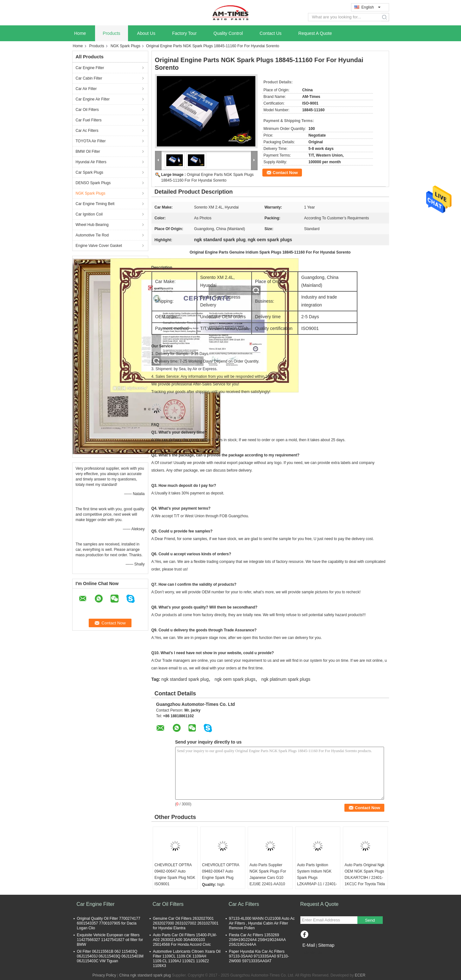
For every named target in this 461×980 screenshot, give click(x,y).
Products (111, 33)
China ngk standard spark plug (145, 975)
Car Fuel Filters (89, 120)
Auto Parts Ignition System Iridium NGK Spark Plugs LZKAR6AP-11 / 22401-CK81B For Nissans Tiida (317, 881)
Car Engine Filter (90, 68)
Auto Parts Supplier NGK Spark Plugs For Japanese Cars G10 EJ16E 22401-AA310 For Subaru (268, 878)
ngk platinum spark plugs (286, 679)
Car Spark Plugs (90, 172)
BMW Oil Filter (88, 152)
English (371, 7)
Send (370, 920)
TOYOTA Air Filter (91, 141)
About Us (146, 33)
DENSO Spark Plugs (93, 183)
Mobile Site (312, 953)
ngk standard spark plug (185, 679)
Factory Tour (184, 33)
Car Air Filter (86, 89)
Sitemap (326, 945)
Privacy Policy (104, 975)
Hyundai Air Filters (91, 162)
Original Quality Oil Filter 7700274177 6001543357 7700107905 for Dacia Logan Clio (109, 923)
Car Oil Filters (87, 110)
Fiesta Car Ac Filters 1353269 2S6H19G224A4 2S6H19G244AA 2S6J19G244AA (257, 940)
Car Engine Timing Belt (95, 204)
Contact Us (270, 33)
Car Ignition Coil (89, 214)
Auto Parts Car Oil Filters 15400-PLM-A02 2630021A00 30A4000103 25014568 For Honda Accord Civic (185, 940)
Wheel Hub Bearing (92, 225)
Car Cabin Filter (89, 78)
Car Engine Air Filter (93, 99)
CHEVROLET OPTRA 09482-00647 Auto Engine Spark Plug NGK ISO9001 (175, 874)
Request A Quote (315, 33)
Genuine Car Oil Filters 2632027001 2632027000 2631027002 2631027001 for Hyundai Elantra (186, 923)
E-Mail (309, 945)
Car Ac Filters (87, 131)
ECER (360, 975)
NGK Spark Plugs (125, 46)
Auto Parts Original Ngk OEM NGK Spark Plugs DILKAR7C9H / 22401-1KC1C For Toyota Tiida (365, 874)
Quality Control (228, 33)
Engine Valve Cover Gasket (99, 246)
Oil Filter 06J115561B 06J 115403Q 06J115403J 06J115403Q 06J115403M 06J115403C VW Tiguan (110, 956)
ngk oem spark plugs (235, 679)
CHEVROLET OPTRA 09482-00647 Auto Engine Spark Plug (221, 871)
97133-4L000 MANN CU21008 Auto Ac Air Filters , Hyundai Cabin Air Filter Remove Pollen (262, 923)
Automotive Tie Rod (92, 235)
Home (80, 33)
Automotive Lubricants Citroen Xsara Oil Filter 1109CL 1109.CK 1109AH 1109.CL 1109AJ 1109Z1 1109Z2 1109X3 (187, 959)
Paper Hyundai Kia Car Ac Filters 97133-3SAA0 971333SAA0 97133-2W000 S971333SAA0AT (259, 956)
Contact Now (285, 173)
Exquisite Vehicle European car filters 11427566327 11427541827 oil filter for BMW (110, 940)
